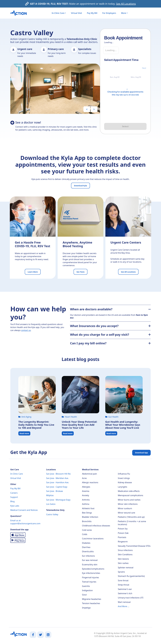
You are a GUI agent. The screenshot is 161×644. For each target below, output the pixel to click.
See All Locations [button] (128, 272)
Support (14, 497)
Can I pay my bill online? (110, 343)
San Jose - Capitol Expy (57, 487)
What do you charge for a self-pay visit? (110, 334)
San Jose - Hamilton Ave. (58, 482)
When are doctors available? (110, 309)
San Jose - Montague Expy (58, 500)
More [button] (124, 13)
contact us (26, 330)
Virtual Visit (76, 13)
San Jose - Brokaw (54, 491)
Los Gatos (51, 504)
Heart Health (69, 417)
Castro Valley (52, 514)
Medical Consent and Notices (24, 510)
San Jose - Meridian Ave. (57, 478)
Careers (14, 493)
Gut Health (112, 417)
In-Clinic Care (17, 474)
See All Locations (126, 4)
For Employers (109, 13)
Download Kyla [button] (80, 186)
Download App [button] (141, 453)
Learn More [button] (33, 272)
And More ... (124, 606)
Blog (12, 501)
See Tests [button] (80, 272)
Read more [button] (24, 433)
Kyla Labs (15, 506)
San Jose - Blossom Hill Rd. (59, 474)
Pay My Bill (92, 13)
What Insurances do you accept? (110, 326)
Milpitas (50, 495)
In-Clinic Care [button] (58, 13)
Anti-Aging (25, 417)
